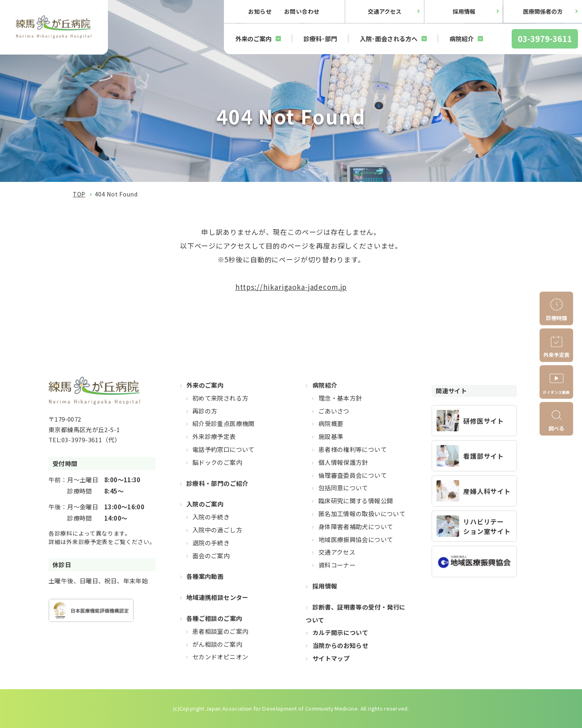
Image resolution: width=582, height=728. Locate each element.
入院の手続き (211, 517)
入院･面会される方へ (389, 39)
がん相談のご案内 (217, 644)
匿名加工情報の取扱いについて (362, 514)
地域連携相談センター (217, 597)
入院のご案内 (205, 504)
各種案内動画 (205, 576)
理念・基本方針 (340, 398)
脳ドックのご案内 (217, 462)
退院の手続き (211, 543)
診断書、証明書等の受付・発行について (355, 613)
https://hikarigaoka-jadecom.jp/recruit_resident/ (474, 421)
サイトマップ (331, 658)
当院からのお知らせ (340, 645)
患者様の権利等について (353, 449)
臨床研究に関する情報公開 (356, 501)
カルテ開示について (340, 632)
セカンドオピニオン (220, 657)
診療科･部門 (320, 39)
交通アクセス (385, 11)
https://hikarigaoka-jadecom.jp (291, 287)
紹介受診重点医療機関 (224, 423)
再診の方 (205, 411)
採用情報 (464, 11)
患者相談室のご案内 (220, 631)
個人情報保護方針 (343, 462)
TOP (79, 194)
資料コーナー (337, 565)
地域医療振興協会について (356, 539)
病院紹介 (462, 39)
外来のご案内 (253, 39)
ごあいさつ (334, 411)
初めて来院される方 (220, 398)
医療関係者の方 (543, 11)
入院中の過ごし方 (217, 530)
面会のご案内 (211, 556)
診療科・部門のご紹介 (217, 483)
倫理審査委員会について (353, 475)
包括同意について (343, 488)
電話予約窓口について (224, 449)
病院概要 (331, 423)
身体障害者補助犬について (356, 526)
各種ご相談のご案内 (214, 618)
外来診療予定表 (214, 436)
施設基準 (331, 436)
